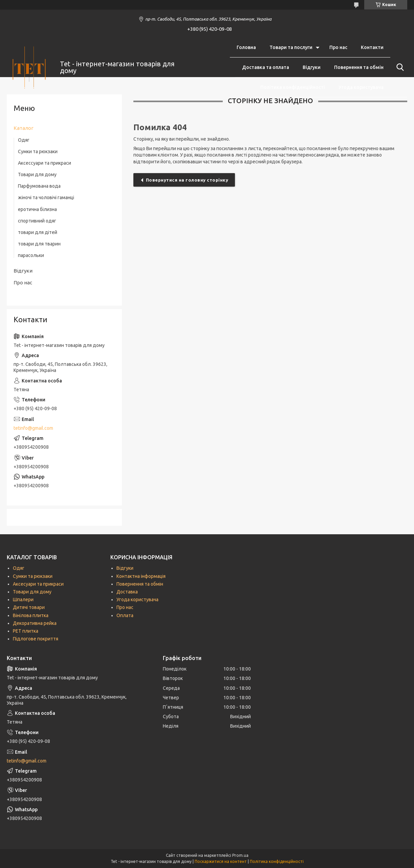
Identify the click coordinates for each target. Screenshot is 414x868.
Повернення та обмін (359, 67)
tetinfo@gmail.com (33, 428)
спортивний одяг (37, 221)
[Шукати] (399, 67)
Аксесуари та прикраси (38, 584)
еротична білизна (37, 209)
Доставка (127, 592)
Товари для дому (37, 174)
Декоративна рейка (35, 623)
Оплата (125, 615)
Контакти (372, 47)
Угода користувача (361, 87)
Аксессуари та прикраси (45, 163)
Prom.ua (240, 855)
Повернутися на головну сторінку (187, 180)
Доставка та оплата (266, 67)
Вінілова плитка (31, 615)
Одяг (24, 140)
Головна (246, 47)
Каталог (24, 128)
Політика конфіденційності (293, 87)
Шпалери (23, 600)
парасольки (31, 255)
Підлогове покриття (36, 639)
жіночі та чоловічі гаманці (46, 197)
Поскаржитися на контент (221, 861)
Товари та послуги (291, 47)
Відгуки (312, 67)
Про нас (338, 47)
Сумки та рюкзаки (38, 151)
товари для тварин (39, 244)
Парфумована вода (39, 186)
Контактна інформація (141, 576)
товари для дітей (38, 232)
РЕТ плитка (26, 631)
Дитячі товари (29, 607)
